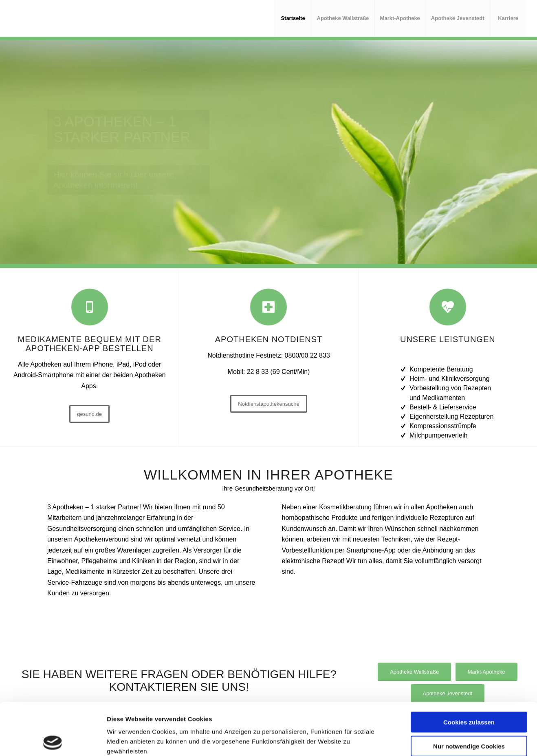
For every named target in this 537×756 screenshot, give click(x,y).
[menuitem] (293, 18)
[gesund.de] (89, 414)
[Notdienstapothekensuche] (268, 404)
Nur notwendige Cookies (469, 694)
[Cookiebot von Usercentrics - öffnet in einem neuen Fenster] (53, 740)
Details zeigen (452, 740)
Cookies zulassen (469, 670)
